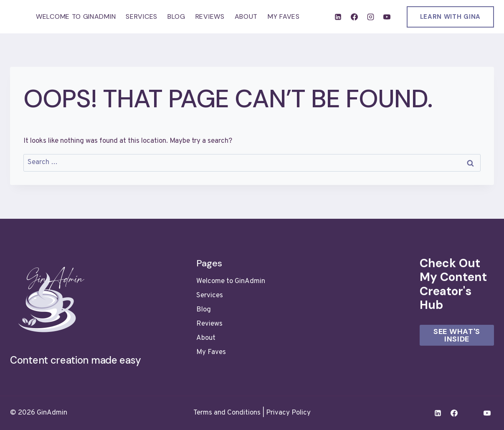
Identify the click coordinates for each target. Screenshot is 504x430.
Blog (176, 16)
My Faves (284, 16)
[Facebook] (354, 17)
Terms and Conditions (227, 413)
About (246, 16)
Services (142, 16)
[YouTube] (387, 17)
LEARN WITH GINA (451, 17)
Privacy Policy (288, 413)
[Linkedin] (338, 17)
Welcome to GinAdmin (76, 16)
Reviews (210, 16)
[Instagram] (370, 17)
